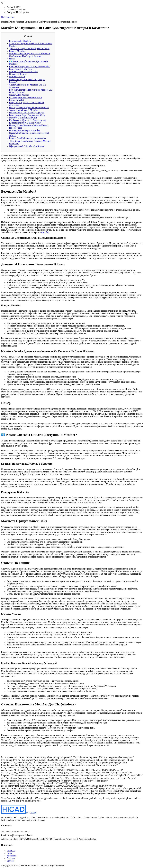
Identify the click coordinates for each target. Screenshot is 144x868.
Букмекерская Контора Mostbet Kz (26, 97)
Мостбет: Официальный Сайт (23, 71)
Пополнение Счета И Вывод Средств (27, 113)
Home (9, 853)
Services (11, 861)
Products (11, 858)
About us (11, 851)
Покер (12, 59)
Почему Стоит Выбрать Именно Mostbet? (29, 108)
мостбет (45, 232)
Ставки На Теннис (18, 74)
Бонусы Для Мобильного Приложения (27, 138)
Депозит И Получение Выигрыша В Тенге (29, 49)
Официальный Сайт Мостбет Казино (27, 146)
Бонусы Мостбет (17, 51)
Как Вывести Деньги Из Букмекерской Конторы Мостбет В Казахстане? (28, 121)
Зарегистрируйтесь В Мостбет (24, 110)
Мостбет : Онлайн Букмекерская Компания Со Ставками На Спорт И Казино (30, 55)
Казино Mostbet (17, 100)
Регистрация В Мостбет (21, 69)
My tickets (12, 856)
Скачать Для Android (19, 95)
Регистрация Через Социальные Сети (27, 115)
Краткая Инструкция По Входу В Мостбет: (30, 66)
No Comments (8, 17)
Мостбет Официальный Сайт (23, 118)
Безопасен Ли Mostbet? (20, 41)
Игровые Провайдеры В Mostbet (25, 130)
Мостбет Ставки (17, 77)
